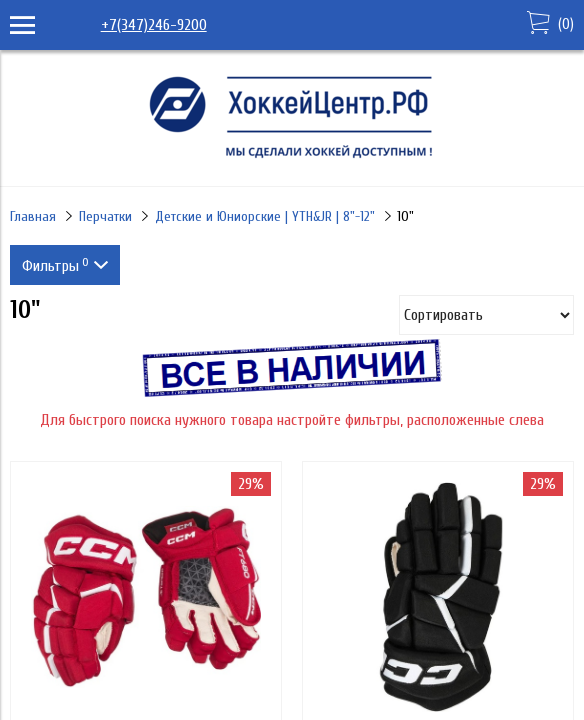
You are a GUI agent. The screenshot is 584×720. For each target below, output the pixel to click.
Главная (33, 216)
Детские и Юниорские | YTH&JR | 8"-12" (265, 216)
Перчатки (105, 216)
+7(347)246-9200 (154, 25)
